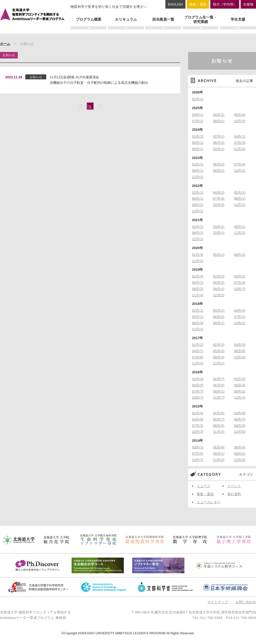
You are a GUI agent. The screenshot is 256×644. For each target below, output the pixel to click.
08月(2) (198, 289)
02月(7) (219, 379)
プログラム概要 (89, 19)
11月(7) (219, 397)
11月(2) (240, 149)
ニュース (203, 486)
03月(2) (240, 276)
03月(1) (198, 115)
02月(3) (219, 276)
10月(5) (240, 357)
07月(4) (240, 164)
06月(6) (240, 351)
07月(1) (198, 121)
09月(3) (240, 255)
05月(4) (219, 447)
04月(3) (198, 385)
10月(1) (219, 149)
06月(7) (240, 419)
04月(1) (219, 115)
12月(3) (240, 460)
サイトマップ (218, 602)
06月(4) (240, 115)
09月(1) (198, 149)
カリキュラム (126, 19)
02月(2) (198, 311)
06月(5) (240, 447)
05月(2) (198, 283)
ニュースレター (209, 502)
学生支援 (238, 19)
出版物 (248, 4)
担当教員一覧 (163, 19)
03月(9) (240, 413)
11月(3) (219, 432)
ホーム (5, 44)
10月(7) (240, 289)
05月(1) (198, 143)
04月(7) (198, 351)
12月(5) (240, 432)
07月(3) (240, 143)
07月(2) (240, 317)
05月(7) (219, 419)
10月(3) (240, 121)
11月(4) (198, 295)
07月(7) (198, 391)
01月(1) (198, 99)
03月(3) (240, 345)
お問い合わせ (246, 602)
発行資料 (234, 494)
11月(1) (198, 177)
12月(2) (219, 295)
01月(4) (198, 276)
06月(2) (219, 164)
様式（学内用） (225, 4)
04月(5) (198, 419)
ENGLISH (175, 4)
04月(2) (219, 193)
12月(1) (198, 211)
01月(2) (198, 136)
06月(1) (198, 199)
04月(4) (240, 311)
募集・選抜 (198, 4)
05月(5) (219, 385)
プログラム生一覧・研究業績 (201, 19)
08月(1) (219, 121)
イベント (234, 486)
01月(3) (198, 255)
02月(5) (219, 413)
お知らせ (222, 61)
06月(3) (219, 143)
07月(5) (198, 454)
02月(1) (219, 136)
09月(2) (219, 171)
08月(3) (198, 323)
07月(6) (198, 357)
